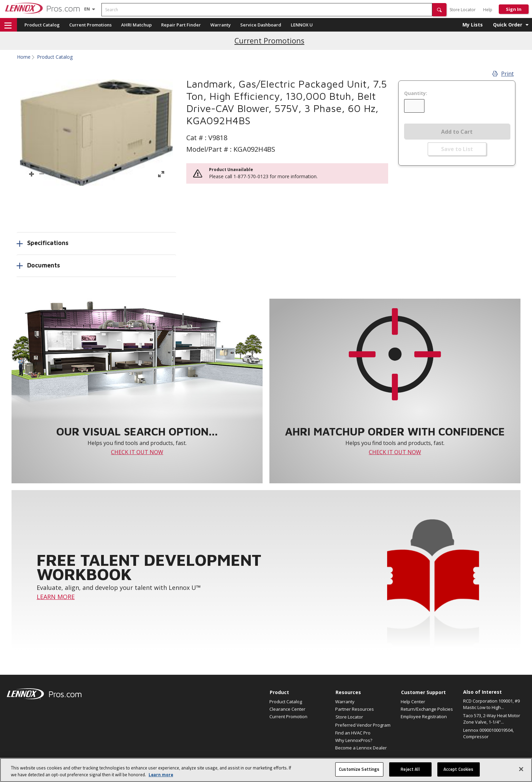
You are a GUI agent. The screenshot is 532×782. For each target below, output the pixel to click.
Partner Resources (355, 709)
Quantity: (416, 93)
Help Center (413, 702)
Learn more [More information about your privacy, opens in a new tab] (161, 775)
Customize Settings (359, 769)
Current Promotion (288, 716)
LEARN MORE (56, 597)
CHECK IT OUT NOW (137, 452)
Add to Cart (457, 132)
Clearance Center (287, 709)
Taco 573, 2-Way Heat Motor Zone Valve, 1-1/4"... (492, 719)
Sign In (514, 9)
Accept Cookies (459, 769)
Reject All (410, 769)
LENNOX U (302, 25)
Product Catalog (42, 25)
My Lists (473, 25)
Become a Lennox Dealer (361, 748)
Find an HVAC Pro (353, 733)
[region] (266, 770)
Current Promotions (90, 25)
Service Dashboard (261, 25)
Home (24, 57)
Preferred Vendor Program (363, 725)
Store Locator (463, 10)
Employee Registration (424, 716)
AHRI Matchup (136, 25)
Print (503, 74)
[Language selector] (87, 9)
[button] (439, 10)
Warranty (221, 25)
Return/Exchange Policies (427, 709)
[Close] (521, 769)
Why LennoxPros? (354, 740)
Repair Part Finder (181, 25)
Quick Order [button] (508, 25)
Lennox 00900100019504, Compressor (488, 733)
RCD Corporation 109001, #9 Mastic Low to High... (491, 704)
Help (488, 10)
